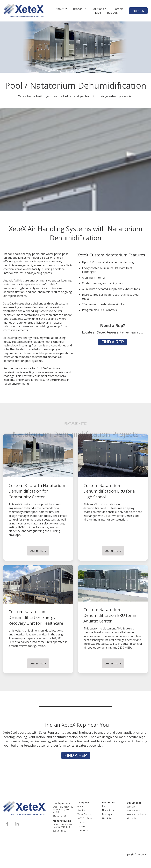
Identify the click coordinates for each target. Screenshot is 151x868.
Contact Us (83, 831)
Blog (98, 13)
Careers (118, 9)
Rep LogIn (107, 814)
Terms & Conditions (137, 814)
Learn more (38, 551)
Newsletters (108, 810)
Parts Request (134, 811)
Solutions (98, 9)
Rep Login (114, 13)
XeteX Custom (84, 814)
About (60, 9)
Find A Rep (138, 11)
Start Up (131, 807)
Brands (78, 9)
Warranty (131, 818)
